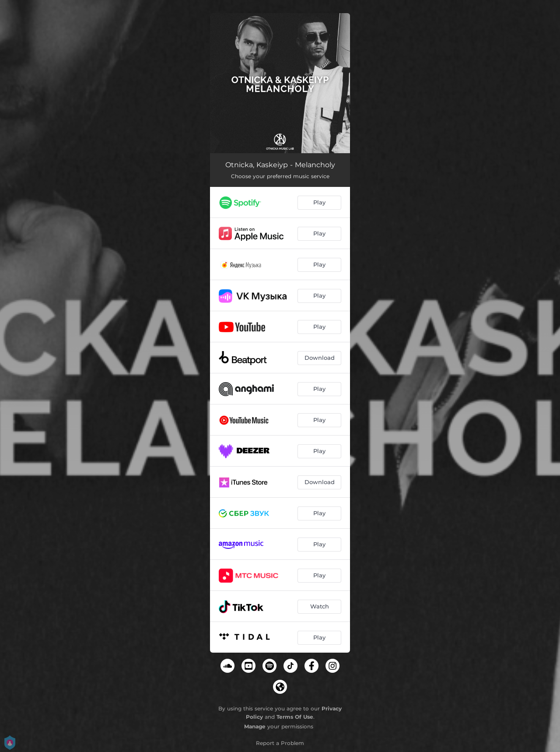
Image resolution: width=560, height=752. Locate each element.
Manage (255, 726)
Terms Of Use (295, 717)
